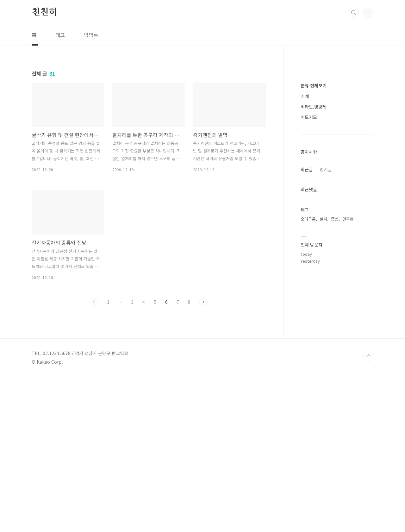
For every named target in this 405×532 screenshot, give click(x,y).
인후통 (348, 409)
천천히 (44, 12)
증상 (335, 409)
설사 (323, 409)
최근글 (307, 359)
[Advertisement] (337, 171)
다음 (203, 302)
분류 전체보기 (314, 275)
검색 (354, 13)
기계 (305, 286)
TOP (368, 511)
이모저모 (309, 307)
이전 (94, 302)
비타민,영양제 (314, 297)
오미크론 (308, 409)
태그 (60, 35)
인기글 (326, 359)
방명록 (91, 35)
